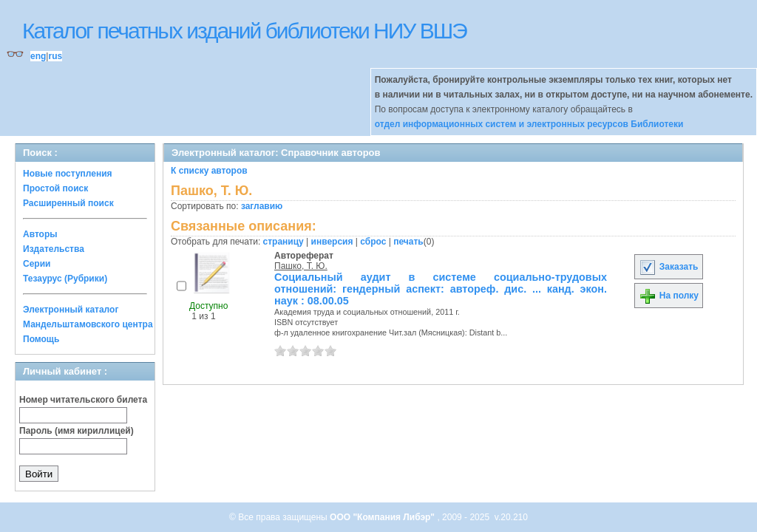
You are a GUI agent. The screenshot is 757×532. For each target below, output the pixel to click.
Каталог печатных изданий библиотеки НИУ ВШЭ (244, 31)
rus (55, 56)
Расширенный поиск (68, 203)
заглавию (262, 206)
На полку (669, 296)
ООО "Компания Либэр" (383, 517)
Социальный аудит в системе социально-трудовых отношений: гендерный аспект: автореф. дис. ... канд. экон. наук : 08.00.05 (441, 289)
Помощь (41, 339)
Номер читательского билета (83, 400)
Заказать (668, 267)
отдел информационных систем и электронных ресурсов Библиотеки (529, 124)
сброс (373, 242)
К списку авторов (209, 171)
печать (408, 242)
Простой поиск (55, 188)
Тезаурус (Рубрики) (65, 279)
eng (38, 56)
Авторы (40, 234)
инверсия (332, 242)
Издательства (54, 249)
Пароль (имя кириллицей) (77, 431)
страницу (284, 242)
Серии (37, 264)
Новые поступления (68, 174)
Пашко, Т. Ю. (301, 266)
